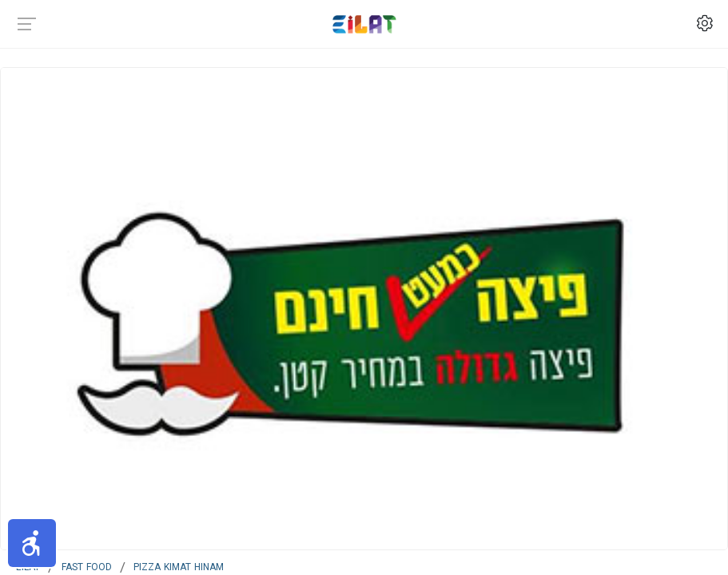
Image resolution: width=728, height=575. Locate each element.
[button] (32, 543)
